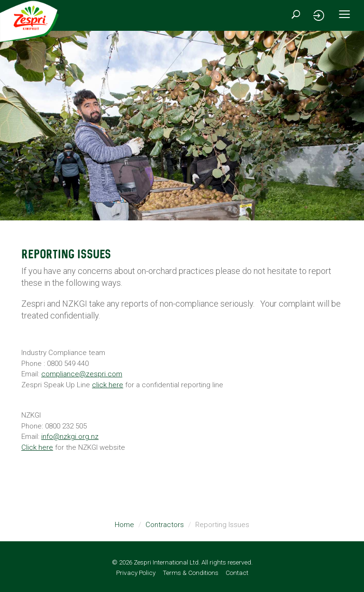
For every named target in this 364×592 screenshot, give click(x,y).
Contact (237, 573)
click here (108, 385)
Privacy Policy (136, 573)
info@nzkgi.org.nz (70, 437)
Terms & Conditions (191, 573)
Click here (37, 447)
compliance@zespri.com (82, 374)
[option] (182, 126)
